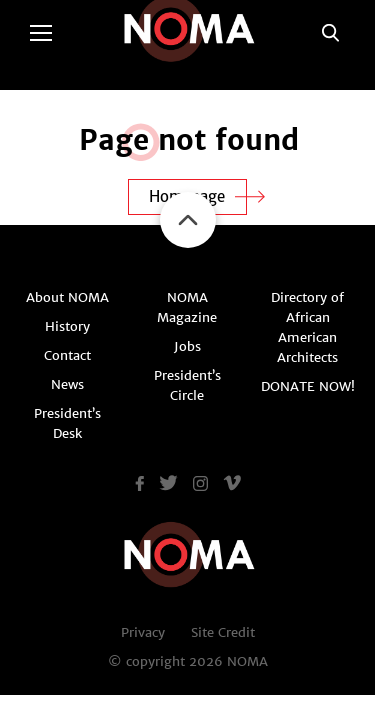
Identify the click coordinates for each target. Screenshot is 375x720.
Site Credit (223, 632)
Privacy (143, 632)
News (67, 384)
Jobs (187, 346)
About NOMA (67, 297)
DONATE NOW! (308, 386)
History (67, 326)
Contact (67, 355)
